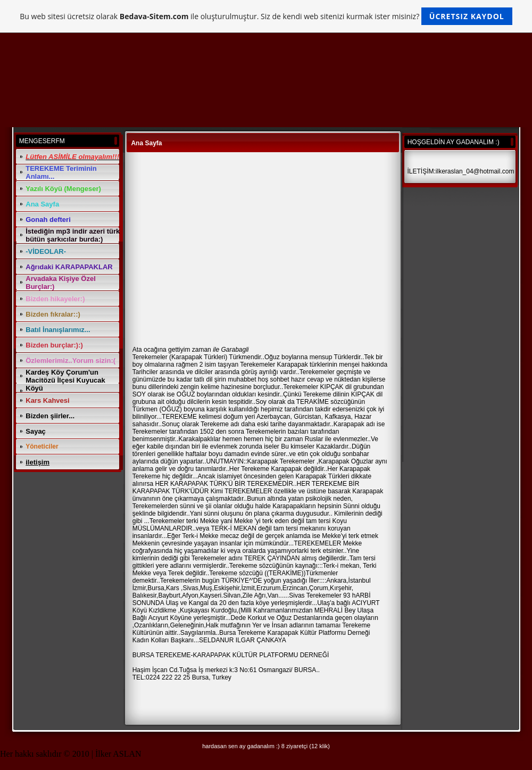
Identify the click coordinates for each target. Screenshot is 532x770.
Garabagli (235, 350)
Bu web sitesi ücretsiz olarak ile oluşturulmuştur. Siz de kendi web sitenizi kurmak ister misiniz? (266, 16)
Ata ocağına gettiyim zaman (172, 350)
